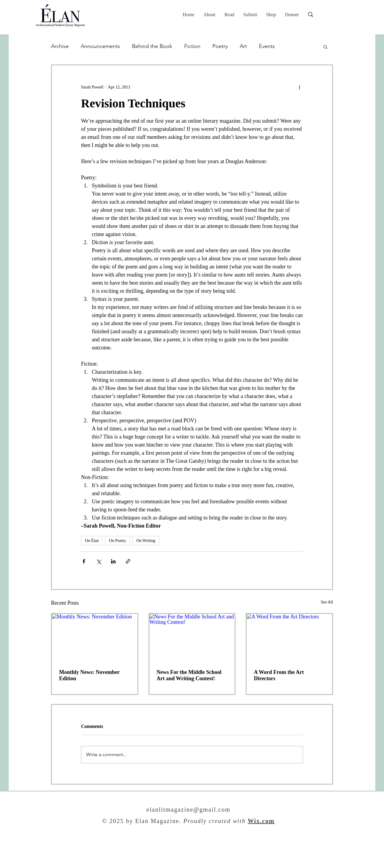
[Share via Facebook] (84, 561)
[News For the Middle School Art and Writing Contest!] (192, 638)
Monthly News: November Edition (89, 675)
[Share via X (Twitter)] (99, 561)
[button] (229, 15)
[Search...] (330, 15)
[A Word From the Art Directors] (289, 638)
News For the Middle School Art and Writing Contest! (189, 675)
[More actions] (299, 87)
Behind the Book (152, 46)
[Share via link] (128, 561)
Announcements (100, 46)
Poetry (220, 46)
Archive (60, 46)
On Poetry (117, 541)
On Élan (92, 541)
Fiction (192, 46)
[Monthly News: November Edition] (95, 638)
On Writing (146, 541)
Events (267, 46)
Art (243, 46)
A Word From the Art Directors (279, 675)
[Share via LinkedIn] (113, 561)
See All (327, 602)
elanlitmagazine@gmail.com (188, 810)
